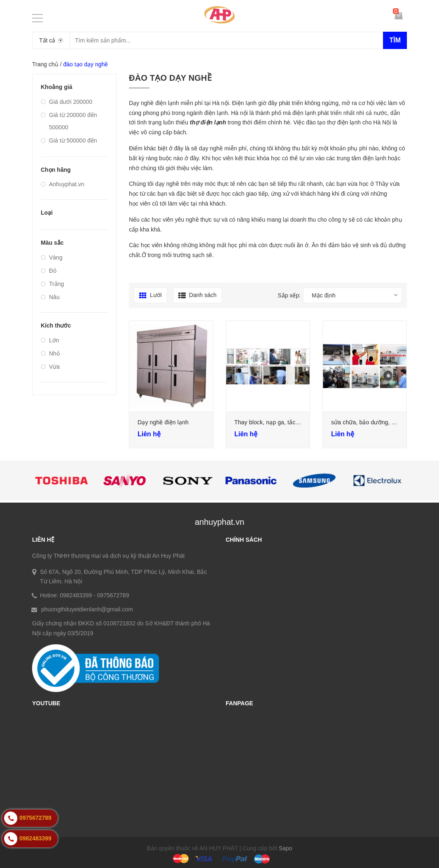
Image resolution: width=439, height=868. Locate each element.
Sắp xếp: (289, 295)
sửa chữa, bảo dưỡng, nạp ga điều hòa (383, 422)
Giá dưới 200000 (67, 102)
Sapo (286, 848)
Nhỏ (50, 353)
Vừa (50, 367)
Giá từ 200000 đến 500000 (69, 121)
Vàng (52, 257)
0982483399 (76, 595)
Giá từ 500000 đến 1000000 (69, 147)
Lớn (50, 340)
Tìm (395, 40)
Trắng (52, 284)
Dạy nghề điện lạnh (163, 422)
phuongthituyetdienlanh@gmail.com (87, 609)
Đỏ (49, 271)
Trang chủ (45, 64)
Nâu (50, 297)
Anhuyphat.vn (63, 184)
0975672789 (113, 595)
